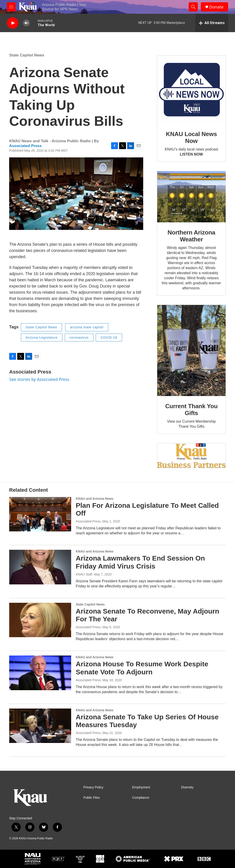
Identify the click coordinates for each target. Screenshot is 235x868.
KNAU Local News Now (191, 137)
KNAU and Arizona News (95, 499)
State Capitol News (27, 55)
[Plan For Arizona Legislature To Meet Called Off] (40, 514)
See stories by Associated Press (39, 379)
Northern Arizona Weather (191, 236)
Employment (141, 787)
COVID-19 (109, 338)
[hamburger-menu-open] (11, 7)
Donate (216, 7)
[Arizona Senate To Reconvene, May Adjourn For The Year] (40, 620)
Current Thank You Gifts (191, 410)
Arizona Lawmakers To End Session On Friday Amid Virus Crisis (140, 562)
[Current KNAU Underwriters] (191, 456)
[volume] (26, 23)
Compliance (141, 798)
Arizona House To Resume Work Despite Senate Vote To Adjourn (142, 668)
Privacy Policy (93, 787)
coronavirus (79, 338)
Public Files (92, 798)
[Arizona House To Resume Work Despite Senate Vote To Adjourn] (40, 673)
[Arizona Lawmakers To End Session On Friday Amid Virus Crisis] (40, 567)
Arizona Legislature (42, 338)
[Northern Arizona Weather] (191, 197)
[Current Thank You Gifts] (191, 350)
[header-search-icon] (193, 7)
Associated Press (25, 146)
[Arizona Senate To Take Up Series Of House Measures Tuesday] (40, 726)
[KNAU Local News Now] (191, 90)
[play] (13, 23)
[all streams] (212, 23)
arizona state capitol (87, 327)
